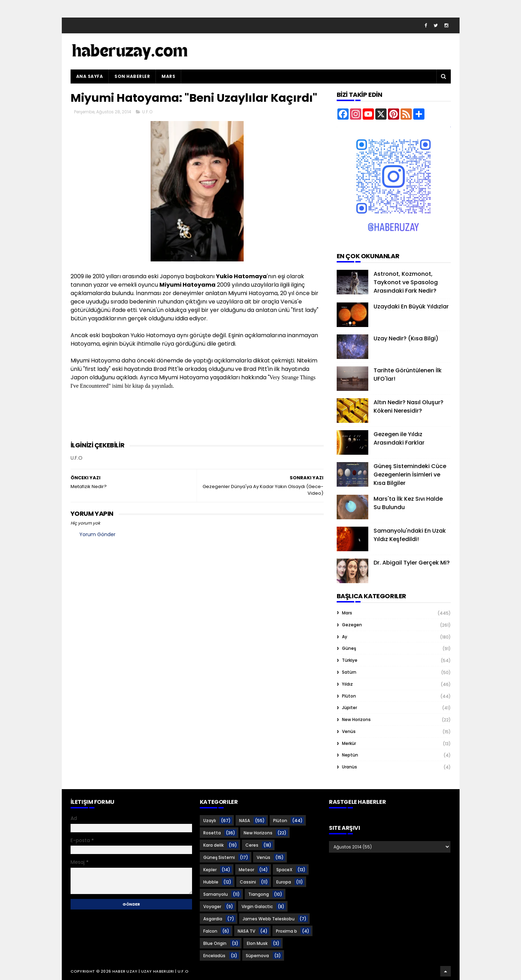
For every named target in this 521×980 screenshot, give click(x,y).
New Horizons (356, 719)
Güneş (349, 648)
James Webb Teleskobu (269, 919)
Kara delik (213, 845)
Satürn (349, 672)
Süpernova (257, 956)
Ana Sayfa (90, 76)
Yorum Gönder (97, 534)
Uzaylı (210, 821)
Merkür (349, 743)
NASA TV (246, 931)
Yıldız (347, 684)
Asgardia (213, 919)
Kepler (210, 870)
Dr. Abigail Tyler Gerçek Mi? (412, 563)
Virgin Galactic (257, 906)
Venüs (349, 731)
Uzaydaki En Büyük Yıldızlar (411, 306)
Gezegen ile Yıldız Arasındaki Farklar (399, 438)
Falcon (210, 931)
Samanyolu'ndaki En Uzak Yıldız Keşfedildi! (410, 535)
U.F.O (147, 112)
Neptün (350, 755)
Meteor (246, 870)
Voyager (212, 906)
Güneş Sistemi (219, 857)
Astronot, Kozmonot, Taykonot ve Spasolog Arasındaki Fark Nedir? (406, 282)
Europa (284, 882)
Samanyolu (216, 894)
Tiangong (259, 894)
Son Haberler (132, 76)
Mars (168, 76)
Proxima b (286, 931)
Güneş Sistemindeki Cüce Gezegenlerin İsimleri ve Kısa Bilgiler (410, 475)
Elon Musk (257, 943)
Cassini (248, 882)
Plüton (349, 696)
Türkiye (350, 660)
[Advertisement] (198, 423)
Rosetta (212, 833)
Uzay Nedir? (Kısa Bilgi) (406, 338)
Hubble (211, 882)
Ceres (252, 845)
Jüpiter (349, 708)
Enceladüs (214, 956)
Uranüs (349, 767)
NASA (245, 821)
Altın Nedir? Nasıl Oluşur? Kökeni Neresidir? (408, 406)
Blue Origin (215, 943)
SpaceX (284, 870)
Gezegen (352, 625)
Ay (345, 637)
